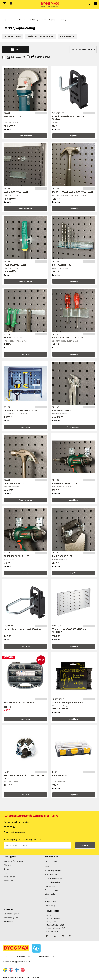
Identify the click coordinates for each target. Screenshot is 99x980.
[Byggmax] (50, 4)
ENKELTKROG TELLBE (62, 556)
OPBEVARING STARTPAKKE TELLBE (21, 411)
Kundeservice (52, 857)
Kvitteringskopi (51, 902)
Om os (6, 869)
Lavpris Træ (35, 978)
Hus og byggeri (19, 20)
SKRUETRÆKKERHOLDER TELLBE (68, 338)
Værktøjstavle (67, 36)
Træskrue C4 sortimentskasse (19, 703)
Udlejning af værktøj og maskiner (58, 898)
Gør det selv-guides (11, 914)
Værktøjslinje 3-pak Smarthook (68, 703)
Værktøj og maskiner (37, 20)
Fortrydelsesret (51, 886)
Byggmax (26, 978)
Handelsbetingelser (52, 882)
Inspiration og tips (11, 918)
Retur (47, 867)
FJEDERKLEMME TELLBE (15, 265)
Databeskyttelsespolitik (45, 956)
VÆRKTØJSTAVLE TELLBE (16, 192)
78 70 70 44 (9, 827)
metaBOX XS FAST (61, 775)
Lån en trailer (50, 894)
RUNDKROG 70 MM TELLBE (65, 483)
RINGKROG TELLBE (13, 116)
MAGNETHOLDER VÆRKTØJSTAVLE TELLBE (73, 192)
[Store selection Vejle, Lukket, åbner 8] (11, 4)
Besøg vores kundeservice (16, 822)
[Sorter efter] (83, 50)
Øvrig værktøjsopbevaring (41, 36)
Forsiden (6, 20)
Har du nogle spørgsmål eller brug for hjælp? (31, 816)
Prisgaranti (8, 865)
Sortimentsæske (13, 36)
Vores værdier (9, 877)
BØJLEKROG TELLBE (61, 411)
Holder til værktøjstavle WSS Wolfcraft (24, 629)
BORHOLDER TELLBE (62, 265)
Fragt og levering (52, 890)
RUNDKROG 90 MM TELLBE (16, 556)
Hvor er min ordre (52, 861)
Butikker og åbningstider (13, 861)
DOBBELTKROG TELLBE (14, 483)
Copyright (7, 956)
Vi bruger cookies (23, 956)
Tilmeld (85, 846)
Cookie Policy (50, 906)
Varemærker (9, 922)
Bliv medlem (9, 881)
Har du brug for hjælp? (54, 870)
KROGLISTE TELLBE (13, 338)
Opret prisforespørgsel (15, 832)
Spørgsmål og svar (52, 874)
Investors (7, 873)
